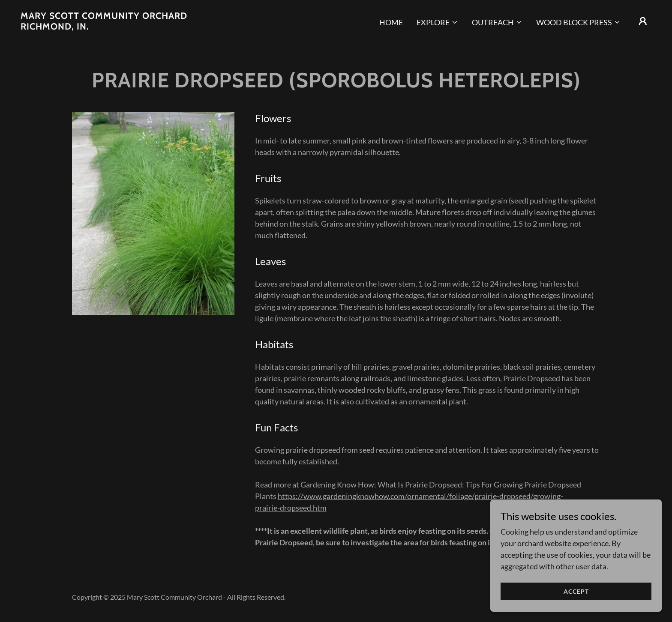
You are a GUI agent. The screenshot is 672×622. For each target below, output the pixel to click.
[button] (437, 22)
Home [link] (391, 22)
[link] (109, 27)
